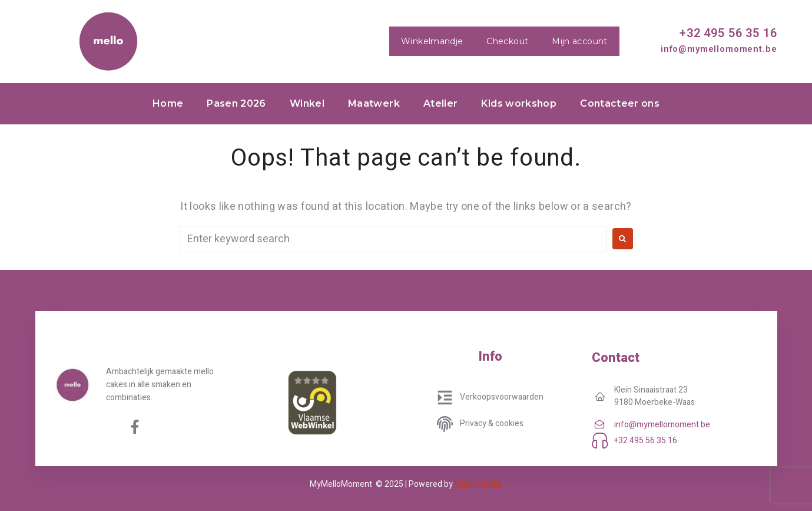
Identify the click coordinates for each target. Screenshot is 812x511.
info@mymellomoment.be (719, 49)
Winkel (307, 103)
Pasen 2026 (236, 103)
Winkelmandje (432, 41)
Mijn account (579, 41)
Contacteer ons (620, 103)
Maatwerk (374, 103)
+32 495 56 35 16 (728, 33)
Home (168, 103)
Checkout (507, 41)
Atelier (441, 103)
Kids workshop (519, 103)
